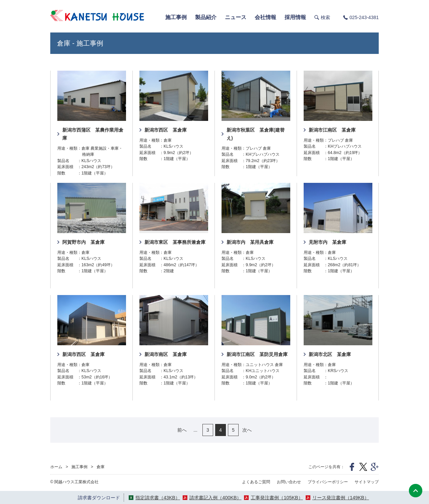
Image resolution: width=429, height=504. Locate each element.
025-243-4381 (364, 17)
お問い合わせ (289, 482)
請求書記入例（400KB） (215, 498)
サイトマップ (367, 482)
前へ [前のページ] (182, 430)
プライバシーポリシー (328, 482)
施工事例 (79, 467)
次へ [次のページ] (247, 430)
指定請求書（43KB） (158, 498)
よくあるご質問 (256, 482)
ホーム (56, 467)
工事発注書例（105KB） (277, 498)
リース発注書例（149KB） (341, 498)
